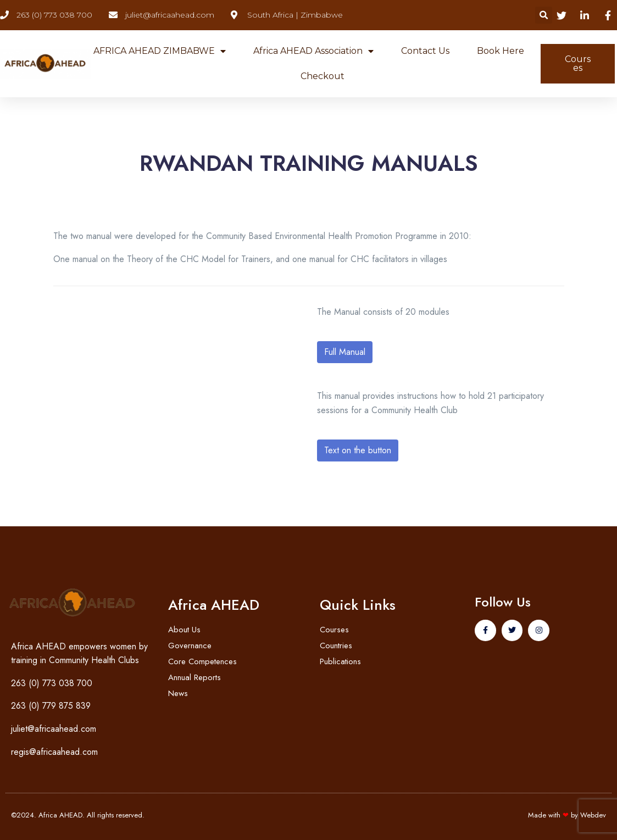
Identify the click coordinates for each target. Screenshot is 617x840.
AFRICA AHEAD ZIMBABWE (160, 51)
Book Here (501, 51)
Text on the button (358, 450)
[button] (544, 15)
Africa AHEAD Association (313, 51)
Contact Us (425, 51)
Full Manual (345, 352)
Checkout (323, 76)
